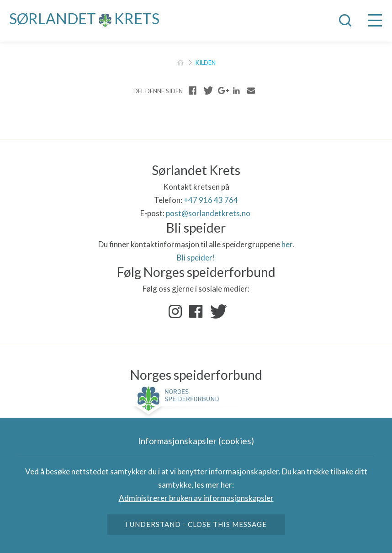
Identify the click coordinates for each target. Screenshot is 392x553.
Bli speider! (196, 258)
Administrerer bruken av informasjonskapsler (196, 498)
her (287, 244)
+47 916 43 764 (211, 200)
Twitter (217, 312)
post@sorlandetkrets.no (209, 213)
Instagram (175, 312)
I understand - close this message (196, 524)
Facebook (196, 312)
